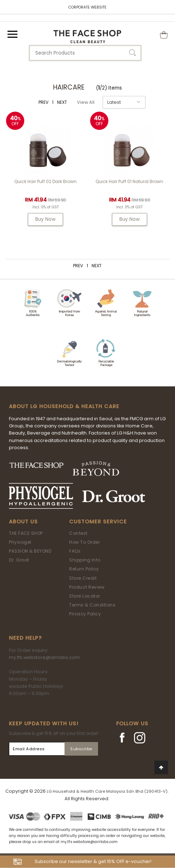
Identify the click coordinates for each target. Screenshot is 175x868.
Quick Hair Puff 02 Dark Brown (45, 181)
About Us (23, 522)
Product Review (87, 587)
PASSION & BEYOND (30, 551)
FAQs (75, 551)
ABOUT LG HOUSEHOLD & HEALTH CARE (64, 406)
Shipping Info (85, 560)
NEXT (62, 102)
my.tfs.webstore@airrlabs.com (44, 657)
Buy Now (45, 219)
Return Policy (84, 569)
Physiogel (20, 542)
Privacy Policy (85, 614)
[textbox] (85, 53)
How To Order (84, 542)
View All (86, 102)
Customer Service (98, 522)
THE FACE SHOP (26, 533)
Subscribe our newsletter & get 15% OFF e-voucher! (93, 861)
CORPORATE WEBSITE (87, 7)
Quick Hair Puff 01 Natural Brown (129, 181)
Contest (78, 533)
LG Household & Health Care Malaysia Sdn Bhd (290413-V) (107, 791)
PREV (43, 102)
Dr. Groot (19, 560)
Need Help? (25, 638)
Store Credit (83, 578)
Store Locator (85, 596)
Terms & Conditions (92, 605)
